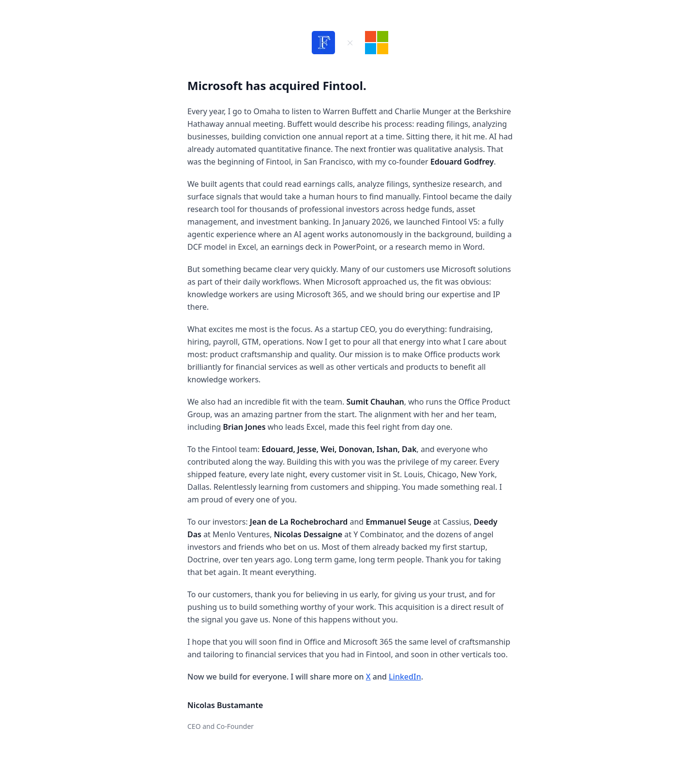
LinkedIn (405, 677)
